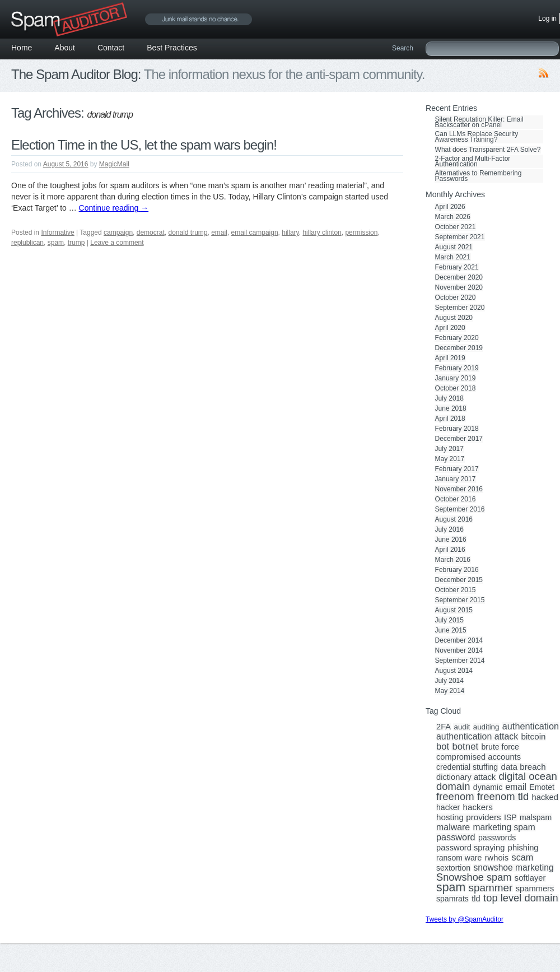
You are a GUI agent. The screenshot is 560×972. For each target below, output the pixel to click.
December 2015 (459, 580)
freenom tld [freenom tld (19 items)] (503, 797)
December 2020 (459, 277)
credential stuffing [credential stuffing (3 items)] (467, 767)
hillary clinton (322, 232)
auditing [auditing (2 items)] (486, 727)
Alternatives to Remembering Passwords (479, 176)
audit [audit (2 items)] (462, 727)
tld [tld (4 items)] (476, 899)
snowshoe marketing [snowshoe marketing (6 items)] (513, 868)
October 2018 (456, 388)
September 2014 (460, 661)
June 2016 (451, 540)
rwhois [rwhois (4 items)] (497, 858)
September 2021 (460, 237)
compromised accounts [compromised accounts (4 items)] (479, 757)
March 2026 (453, 217)
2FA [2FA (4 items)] (444, 727)
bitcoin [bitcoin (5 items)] (534, 737)
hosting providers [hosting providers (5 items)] (469, 817)
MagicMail (114, 164)
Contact (111, 48)
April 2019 (450, 358)
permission (361, 232)
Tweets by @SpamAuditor (465, 919)
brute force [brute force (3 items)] (500, 747)
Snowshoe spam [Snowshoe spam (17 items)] (474, 877)
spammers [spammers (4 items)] (535, 889)
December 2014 (459, 640)
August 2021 (454, 247)
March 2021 (453, 257)
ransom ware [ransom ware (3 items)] (459, 858)
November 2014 (459, 650)
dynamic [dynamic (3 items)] (488, 787)
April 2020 (450, 328)
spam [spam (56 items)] (451, 887)
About (65, 48)
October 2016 (456, 499)
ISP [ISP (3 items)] (510, 817)
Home (22, 48)
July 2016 (449, 529)
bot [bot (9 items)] (443, 747)
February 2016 (457, 570)
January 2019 (456, 378)
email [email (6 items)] (516, 787)
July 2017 (449, 449)
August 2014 (454, 671)
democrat (151, 232)
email (219, 232)
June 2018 (451, 408)
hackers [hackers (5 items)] (478, 807)
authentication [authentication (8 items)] (531, 726)
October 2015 (456, 590)
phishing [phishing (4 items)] (523, 848)
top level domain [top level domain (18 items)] (521, 898)
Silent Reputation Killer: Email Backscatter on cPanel (479, 122)
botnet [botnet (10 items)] (465, 747)
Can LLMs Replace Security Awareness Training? (477, 137)
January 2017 (456, 479)
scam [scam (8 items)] (523, 857)
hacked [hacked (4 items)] (545, 797)
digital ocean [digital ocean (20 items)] (528, 776)
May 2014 (450, 691)
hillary (290, 232)
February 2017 (457, 469)
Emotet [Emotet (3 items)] (542, 787)
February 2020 (457, 338)
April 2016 (450, 550)
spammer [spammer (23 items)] (491, 888)
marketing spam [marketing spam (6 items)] (504, 827)
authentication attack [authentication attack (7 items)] (477, 737)
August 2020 (454, 318)
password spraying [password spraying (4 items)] (470, 848)
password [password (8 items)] (456, 837)
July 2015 (449, 620)
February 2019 (457, 368)
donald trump (188, 232)
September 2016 (460, 509)
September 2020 (460, 308)
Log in (547, 18)
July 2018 (449, 398)
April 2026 (450, 207)
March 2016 (453, 560)
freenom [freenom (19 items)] (455, 797)
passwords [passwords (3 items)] (497, 838)
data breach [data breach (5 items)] (523, 767)
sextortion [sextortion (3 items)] (453, 868)
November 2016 (459, 489)
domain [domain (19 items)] (453, 787)
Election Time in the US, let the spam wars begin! (144, 145)
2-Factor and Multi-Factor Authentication (473, 161)
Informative (57, 232)
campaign (118, 232)
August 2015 (454, 610)
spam (56, 243)
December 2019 (459, 348)
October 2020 (456, 297)
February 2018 (457, 429)
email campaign (255, 232)
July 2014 (449, 681)
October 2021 (456, 227)
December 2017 (459, 439)
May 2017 (450, 459)
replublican (27, 243)
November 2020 (459, 287)
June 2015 (451, 630)
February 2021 (457, 267)
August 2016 (454, 519)
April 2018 (450, 418)
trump (76, 243)
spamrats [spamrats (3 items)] (452, 899)
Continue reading (114, 208)
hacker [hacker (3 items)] (448, 807)
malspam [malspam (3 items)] (536, 817)
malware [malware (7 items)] (453, 827)
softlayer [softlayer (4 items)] (530, 878)
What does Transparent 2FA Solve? (488, 150)
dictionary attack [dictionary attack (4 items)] (466, 777)
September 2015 (460, 600)
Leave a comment (117, 243)
